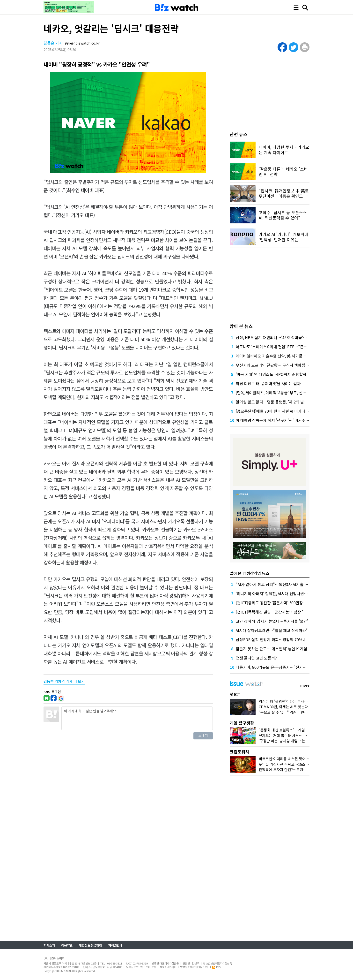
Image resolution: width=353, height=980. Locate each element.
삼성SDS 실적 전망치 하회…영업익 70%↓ (271, 639)
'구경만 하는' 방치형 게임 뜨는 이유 (286, 741)
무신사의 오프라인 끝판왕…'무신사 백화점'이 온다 (277, 365)
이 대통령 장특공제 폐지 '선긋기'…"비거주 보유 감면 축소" (284, 420)
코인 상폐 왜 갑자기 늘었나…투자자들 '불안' (272, 621)
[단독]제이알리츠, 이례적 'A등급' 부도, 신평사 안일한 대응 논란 (287, 393)
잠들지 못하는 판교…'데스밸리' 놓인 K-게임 (272, 649)
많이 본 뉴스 (241, 326)
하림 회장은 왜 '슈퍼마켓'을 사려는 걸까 (268, 383)
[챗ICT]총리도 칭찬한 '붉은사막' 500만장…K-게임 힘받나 (283, 603)
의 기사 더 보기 (64, 681)
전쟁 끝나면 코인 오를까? (256, 658)
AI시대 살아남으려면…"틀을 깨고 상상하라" (272, 630)
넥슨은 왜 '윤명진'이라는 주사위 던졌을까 (290, 701)
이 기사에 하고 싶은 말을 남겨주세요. (137, 718)
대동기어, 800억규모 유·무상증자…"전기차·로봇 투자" (280, 667)
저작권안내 (115, 945)
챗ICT (235, 694)
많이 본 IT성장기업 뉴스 (249, 573)
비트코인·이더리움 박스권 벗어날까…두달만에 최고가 (300, 759)
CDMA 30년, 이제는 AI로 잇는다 (283, 707)
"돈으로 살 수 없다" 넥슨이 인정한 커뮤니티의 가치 (298, 712)
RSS (216, 967)
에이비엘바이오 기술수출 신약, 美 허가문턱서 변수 (277, 356)
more (305, 685)
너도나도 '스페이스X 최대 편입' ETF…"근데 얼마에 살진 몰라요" (288, 347)
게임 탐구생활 (242, 723)
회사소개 (49, 945)
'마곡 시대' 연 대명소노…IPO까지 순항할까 (271, 374)
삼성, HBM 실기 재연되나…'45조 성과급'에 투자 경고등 (281, 337)
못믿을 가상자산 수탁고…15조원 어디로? (290, 764)
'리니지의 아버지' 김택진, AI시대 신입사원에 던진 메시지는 (283, 593)
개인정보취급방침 (90, 945)
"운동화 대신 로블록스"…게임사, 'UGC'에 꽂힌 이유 (299, 730)
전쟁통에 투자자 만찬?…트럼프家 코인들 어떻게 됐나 (299, 770)
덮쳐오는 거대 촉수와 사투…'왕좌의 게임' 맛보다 (296, 735)
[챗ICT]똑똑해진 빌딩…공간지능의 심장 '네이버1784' (280, 612)
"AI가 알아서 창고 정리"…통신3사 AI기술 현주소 (276, 584)
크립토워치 (239, 752)
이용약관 (67, 945)
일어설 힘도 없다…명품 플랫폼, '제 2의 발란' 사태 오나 (280, 402)
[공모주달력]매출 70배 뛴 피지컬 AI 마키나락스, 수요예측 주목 (286, 411)
